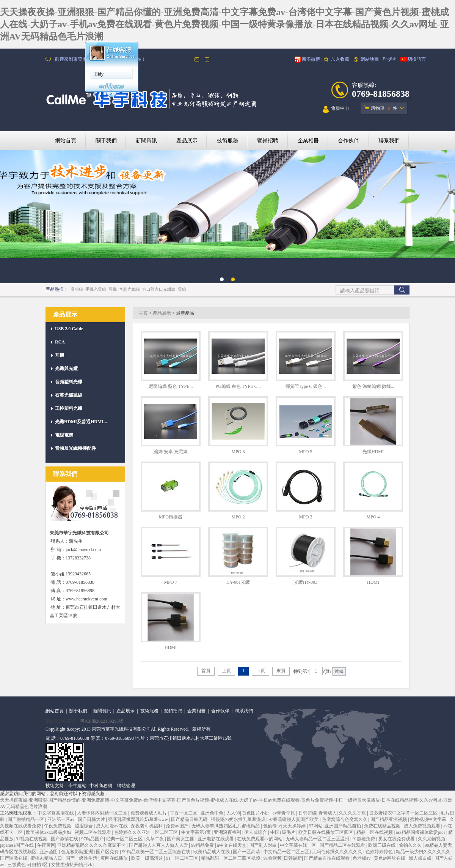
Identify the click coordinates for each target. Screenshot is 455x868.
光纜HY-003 (306, 582)
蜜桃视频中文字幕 (429, 819)
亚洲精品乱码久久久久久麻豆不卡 (92, 845)
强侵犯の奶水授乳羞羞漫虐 (239, 819)
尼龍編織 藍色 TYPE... (171, 386)
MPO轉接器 (171, 517)
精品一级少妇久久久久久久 (424, 852)
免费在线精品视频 (383, 826)
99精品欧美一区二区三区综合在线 (157, 852)
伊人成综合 (256, 832)
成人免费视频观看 (423, 826)
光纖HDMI (373, 452)
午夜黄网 (46, 845)
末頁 (281, 671)
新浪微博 (311, 59)
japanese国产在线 (17, 845)
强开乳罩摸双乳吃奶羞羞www (139, 819)
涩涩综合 (84, 826)
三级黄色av (19, 865)
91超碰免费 (364, 839)
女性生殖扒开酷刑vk (72, 865)
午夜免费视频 (58, 826)
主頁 (143, 313)
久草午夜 (155, 839)
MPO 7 (170, 582)
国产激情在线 (65, 839)
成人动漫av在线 (112, 826)
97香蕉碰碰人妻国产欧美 (294, 819)
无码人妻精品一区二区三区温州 (318, 839)
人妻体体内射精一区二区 (103, 813)
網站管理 (126, 786)
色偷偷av (272, 826)
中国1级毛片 (283, 832)
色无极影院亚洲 (78, 852)
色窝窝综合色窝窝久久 (345, 819)
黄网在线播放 (115, 858)
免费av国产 (177, 826)
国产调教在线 (14, 858)
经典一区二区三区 (125, 839)
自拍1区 (40, 865)
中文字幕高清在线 (56, 813)
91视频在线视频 (32, 839)
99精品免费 (203, 845)
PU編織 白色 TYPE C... (238, 386)
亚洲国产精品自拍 (343, 826)
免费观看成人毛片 (149, 813)
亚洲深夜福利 (228, 832)
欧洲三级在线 (382, 845)
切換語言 (417, 59)
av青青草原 (284, 813)
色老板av (362, 858)
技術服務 (227, 141)
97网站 (316, 826)
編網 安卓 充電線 (171, 452)
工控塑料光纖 (69, 408)
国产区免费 (108, 852)
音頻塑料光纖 (69, 382)
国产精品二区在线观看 (343, 845)
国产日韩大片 (92, 819)
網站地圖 (370, 59)
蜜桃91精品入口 (47, 858)
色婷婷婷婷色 (380, 852)
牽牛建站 (77, 786)
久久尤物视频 (432, 839)
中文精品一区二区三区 (287, 852)
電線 (182, 289)
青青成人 (328, 813)
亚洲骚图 (49, 852)
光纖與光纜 (66, 369)
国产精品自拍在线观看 (327, 858)
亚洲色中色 (213, 813)
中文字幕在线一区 (299, 845)
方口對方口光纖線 (159, 289)
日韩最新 (293, 858)
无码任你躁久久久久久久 (338, 852)
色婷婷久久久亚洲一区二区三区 (147, 832)
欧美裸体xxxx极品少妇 (49, 832)
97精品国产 (93, 839)
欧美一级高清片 (148, 858)
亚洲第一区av (61, 819)
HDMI (373, 582)
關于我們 (106, 141)
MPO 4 (373, 517)
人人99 (233, 813)
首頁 (206, 671)
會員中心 (336, 109)
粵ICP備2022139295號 (102, 721)
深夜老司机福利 (147, 826)
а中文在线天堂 (232, 845)
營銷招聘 (268, 141)
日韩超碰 (308, 813)
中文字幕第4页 (197, 832)
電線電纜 (64, 435)
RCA (60, 342)
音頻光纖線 (129, 289)
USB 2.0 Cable (69, 329)
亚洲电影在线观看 (216, 839)
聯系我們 (389, 141)
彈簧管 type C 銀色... (306, 386)
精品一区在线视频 (375, 832)
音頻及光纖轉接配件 (75, 448)
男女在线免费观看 (397, 839)
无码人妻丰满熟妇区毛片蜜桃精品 (226, 826)
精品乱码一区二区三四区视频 (231, 858)
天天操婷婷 (295, 826)
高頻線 (77, 289)
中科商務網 (101, 786)
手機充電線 (96, 289)
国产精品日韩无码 (190, 819)
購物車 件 (381, 108)
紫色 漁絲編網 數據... (373, 386)
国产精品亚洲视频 (389, 819)
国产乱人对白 (264, 845)
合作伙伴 (348, 141)
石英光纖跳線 (69, 395)
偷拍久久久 (411, 845)
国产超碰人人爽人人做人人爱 (159, 845)
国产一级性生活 (82, 858)
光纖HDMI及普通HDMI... (81, 422)
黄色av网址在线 (390, 858)
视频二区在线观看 (93, 832)
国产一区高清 (247, 852)
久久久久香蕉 (353, 813)
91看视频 (273, 858)
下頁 (260, 671)
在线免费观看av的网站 (260, 839)
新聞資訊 (146, 141)
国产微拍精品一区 (26, 819)
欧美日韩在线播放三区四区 (326, 832)
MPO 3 (305, 517)
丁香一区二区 (184, 813)
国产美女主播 (181, 839)
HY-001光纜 (238, 582)
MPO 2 (238, 517)
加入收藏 (340, 59)
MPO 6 (238, 452)
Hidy (99, 74)
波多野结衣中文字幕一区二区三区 (404, 813)
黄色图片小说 (256, 813)
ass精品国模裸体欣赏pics (421, 832)
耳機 (113, 289)
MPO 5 (305, 452)
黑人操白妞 (421, 858)
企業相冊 (308, 141)
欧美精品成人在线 (212, 852)
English (390, 59)
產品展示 (187, 141)
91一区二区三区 (183, 858)
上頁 (226, 671)
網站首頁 (66, 141)
